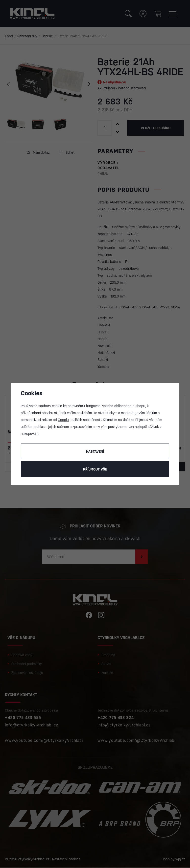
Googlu (63, 420)
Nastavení (95, 451)
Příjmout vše (95, 469)
